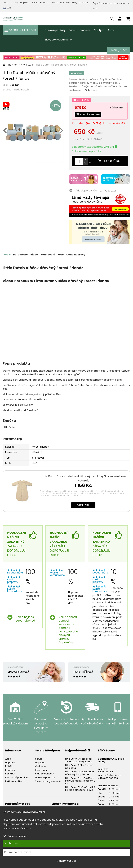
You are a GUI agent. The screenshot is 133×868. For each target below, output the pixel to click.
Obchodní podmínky (17, 777)
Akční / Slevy (119, 50)
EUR (7, 9)
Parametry (20, 255)
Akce (6, 3)
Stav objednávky (68, 3)
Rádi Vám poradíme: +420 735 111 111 (111, 6)
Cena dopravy (76, 255)
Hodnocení (48, 255)
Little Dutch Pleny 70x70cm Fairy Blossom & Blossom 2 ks (80, 781)
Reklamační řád (14, 781)
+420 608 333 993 (108, 778)
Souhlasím (11, 843)
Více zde (83, 505)
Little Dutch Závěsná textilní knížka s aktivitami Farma (80, 789)
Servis (35, 3)
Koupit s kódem (88, 114)
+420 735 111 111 (106, 772)
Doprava (25, 3)
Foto (61, 255)
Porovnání (41, 770)
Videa (55, 3)
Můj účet (40, 763)
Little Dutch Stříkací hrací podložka (79, 767)
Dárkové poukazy (55, 30)
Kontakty (84, 3)
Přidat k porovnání (83, 190)
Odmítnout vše (67, 861)
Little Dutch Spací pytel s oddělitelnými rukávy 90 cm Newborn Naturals (83, 478)
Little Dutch (22, 89)
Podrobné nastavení (18, 852)
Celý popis (91, 90)
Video (34, 255)
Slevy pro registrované (58, 40)
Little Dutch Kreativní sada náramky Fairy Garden (80, 773)
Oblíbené (41, 766)
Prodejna (45, 3)
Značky (14, 3)
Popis (7, 255)
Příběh (73, 30)
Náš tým (99, 30)
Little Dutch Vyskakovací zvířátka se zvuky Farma (79, 760)
